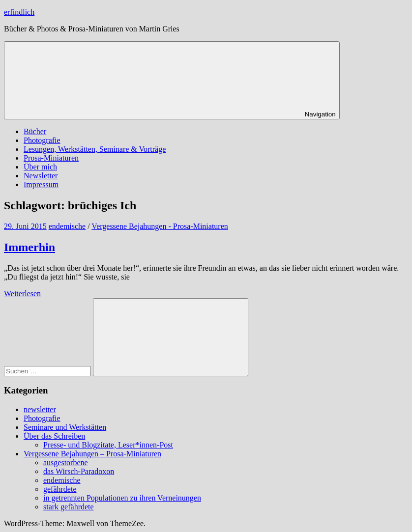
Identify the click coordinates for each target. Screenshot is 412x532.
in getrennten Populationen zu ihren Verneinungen (122, 498)
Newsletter (41, 176)
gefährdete (60, 489)
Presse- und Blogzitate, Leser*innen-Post (108, 445)
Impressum (41, 184)
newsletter (40, 409)
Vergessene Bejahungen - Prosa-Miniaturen (160, 226)
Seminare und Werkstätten (65, 427)
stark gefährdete (69, 507)
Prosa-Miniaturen (51, 158)
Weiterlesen (22, 294)
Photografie (42, 140)
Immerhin (29, 247)
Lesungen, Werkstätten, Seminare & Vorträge (95, 149)
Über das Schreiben (54, 436)
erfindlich (19, 12)
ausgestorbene (66, 462)
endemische (67, 226)
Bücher (35, 131)
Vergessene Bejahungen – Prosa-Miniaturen (92, 454)
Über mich (40, 167)
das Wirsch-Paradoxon (79, 471)
